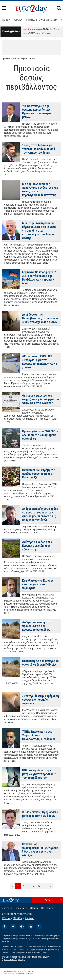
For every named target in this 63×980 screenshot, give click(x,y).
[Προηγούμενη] (13, 886)
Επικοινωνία (21, 908)
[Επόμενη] (50, 886)
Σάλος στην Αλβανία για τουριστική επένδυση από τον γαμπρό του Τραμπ (39, 149)
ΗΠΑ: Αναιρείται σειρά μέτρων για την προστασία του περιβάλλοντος (39, 774)
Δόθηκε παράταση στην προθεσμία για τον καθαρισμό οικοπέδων (37, 626)
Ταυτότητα (7, 908)
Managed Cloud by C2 (25, 974)
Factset (29, 918)
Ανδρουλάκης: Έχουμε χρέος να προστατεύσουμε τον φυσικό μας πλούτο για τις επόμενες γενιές (40, 514)
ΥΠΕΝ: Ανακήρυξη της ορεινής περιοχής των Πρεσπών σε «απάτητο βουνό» (36, 111)
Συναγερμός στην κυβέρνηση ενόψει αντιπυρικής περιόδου (40, 700)
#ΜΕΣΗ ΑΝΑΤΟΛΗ (12, 20)
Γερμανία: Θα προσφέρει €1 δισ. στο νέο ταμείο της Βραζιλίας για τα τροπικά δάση (39, 278)
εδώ (32, 33)
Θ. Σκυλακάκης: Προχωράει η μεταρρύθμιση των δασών (40, 814)
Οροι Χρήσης (48, 908)
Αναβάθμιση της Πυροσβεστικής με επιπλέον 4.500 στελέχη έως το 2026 (40, 318)
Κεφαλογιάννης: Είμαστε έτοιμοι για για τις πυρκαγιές (38, 584)
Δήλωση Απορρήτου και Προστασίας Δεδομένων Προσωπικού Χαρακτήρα (25, 958)
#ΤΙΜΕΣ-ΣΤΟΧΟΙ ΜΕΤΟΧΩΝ (42, 20)
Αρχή (47, 900)
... (45, 886)
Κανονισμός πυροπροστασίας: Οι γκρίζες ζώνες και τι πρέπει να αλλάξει (40, 850)
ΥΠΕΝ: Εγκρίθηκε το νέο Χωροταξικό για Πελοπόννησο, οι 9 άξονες (39, 735)
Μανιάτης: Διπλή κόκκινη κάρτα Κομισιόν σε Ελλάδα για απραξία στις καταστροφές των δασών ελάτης (39, 230)
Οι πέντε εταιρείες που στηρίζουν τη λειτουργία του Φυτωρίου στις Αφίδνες (40, 399)
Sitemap (34, 908)
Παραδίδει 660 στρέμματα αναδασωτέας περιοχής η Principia (39, 474)
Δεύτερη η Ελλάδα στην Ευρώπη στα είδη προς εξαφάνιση (37, 546)
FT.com (6, 918)
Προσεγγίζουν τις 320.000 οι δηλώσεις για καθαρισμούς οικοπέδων (40, 435)
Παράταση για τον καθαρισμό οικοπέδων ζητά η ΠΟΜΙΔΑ (40, 663)
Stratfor (18, 918)
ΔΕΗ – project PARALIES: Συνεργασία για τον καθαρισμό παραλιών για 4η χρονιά (40, 362)
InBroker (5, 942)
